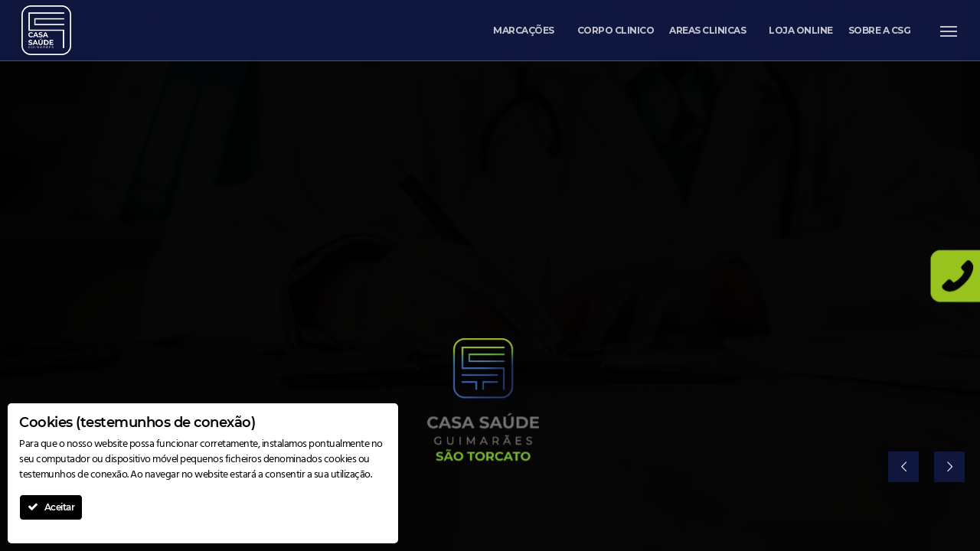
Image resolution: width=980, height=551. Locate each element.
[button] (949, 31)
